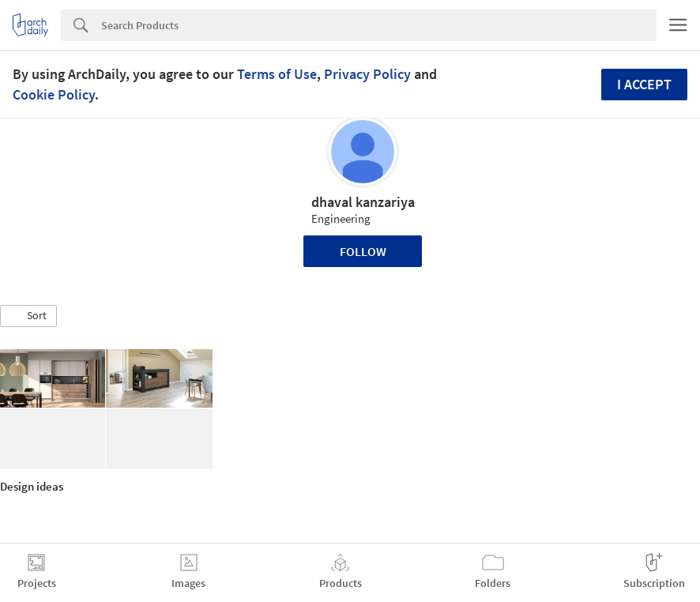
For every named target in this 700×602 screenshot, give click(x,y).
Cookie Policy (54, 94)
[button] (28, 316)
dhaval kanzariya (363, 202)
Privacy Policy (367, 74)
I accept (644, 84)
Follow (363, 251)
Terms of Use (277, 74)
